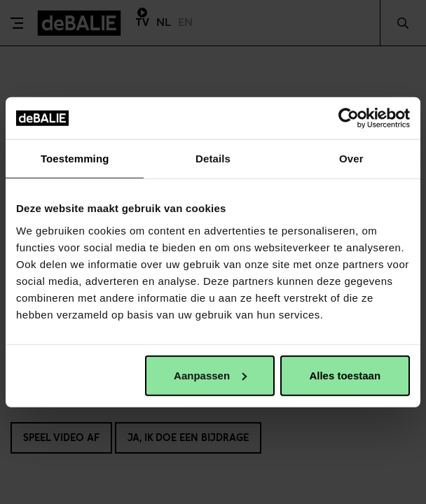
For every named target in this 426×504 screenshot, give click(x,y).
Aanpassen (210, 375)
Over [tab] (351, 159)
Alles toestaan (345, 375)
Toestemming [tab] (75, 159)
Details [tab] (213, 159)
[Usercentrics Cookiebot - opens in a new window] (349, 118)
